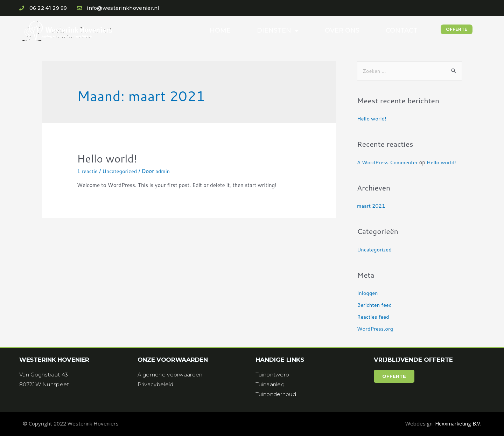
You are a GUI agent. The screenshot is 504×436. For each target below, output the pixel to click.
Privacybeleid (156, 384)
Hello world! (107, 158)
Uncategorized (121, 171)
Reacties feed (373, 317)
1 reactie (87, 171)
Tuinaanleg (270, 384)
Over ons (342, 30)
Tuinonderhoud (276, 394)
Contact (402, 30)
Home (220, 30)
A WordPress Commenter (388, 162)
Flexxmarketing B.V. (458, 423)
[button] (457, 29)
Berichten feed (375, 305)
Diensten (278, 30)
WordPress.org (375, 329)
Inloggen (368, 293)
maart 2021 (371, 206)
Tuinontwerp (272, 375)
